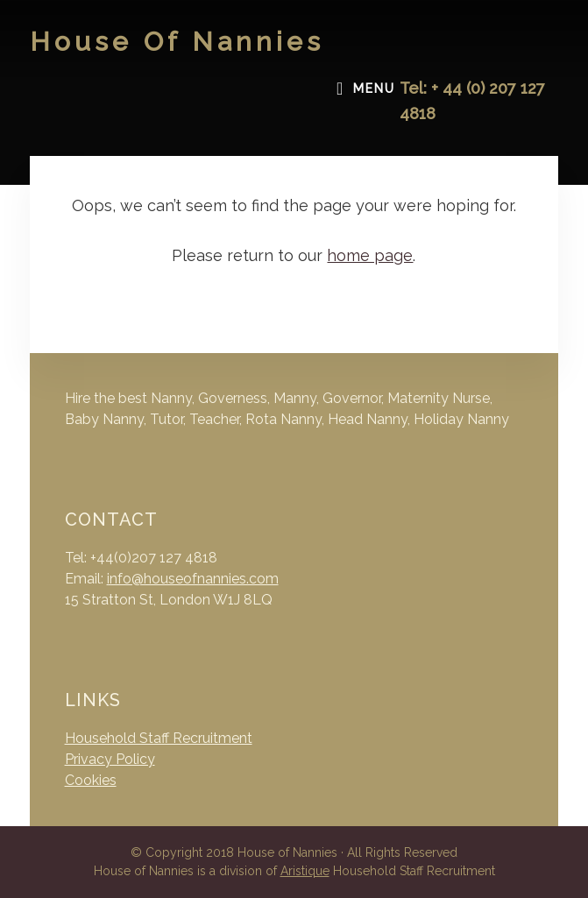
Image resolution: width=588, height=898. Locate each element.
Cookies (91, 780)
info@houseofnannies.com (193, 579)
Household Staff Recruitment (159, 738)
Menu (374, 88)
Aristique (305, 871)
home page (370, 255)
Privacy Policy (110, 759)
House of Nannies (177, 42)
